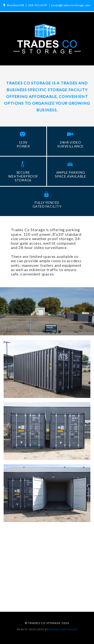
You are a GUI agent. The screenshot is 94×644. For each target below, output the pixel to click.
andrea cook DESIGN (63, 629)
